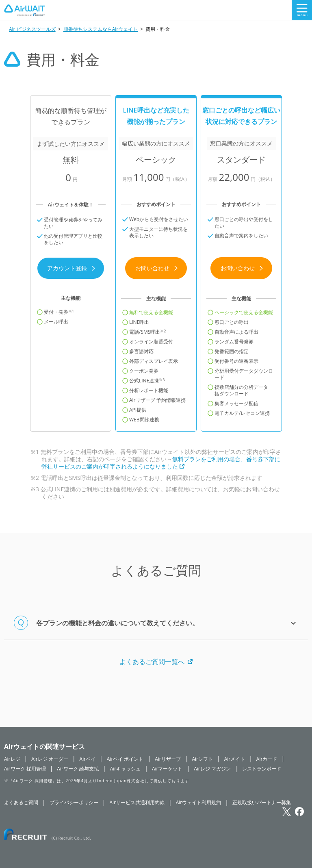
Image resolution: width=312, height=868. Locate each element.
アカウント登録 (71, 268)
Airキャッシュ (126, 769)
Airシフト (202, 759)
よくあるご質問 (21, 802)
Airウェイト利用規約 (199, 802)
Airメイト (235, 759)
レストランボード (262, 769)
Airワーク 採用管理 (25, 769)
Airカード (267, 759)
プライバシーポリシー (74, 802)
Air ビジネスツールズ (32, 29)
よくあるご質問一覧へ (156, 662)
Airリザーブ (168, 759)
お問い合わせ (157, 268)
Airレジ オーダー (50, 759)
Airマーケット (167, 769)
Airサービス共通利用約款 (137, 802)
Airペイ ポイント (125, 759)
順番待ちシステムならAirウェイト (101, 29)
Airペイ (88, 759)
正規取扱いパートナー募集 (262, 802)
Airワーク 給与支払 (78, 769)
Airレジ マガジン (212, 769)
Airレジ (12, 759)
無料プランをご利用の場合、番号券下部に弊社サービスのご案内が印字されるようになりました (161, 463)
